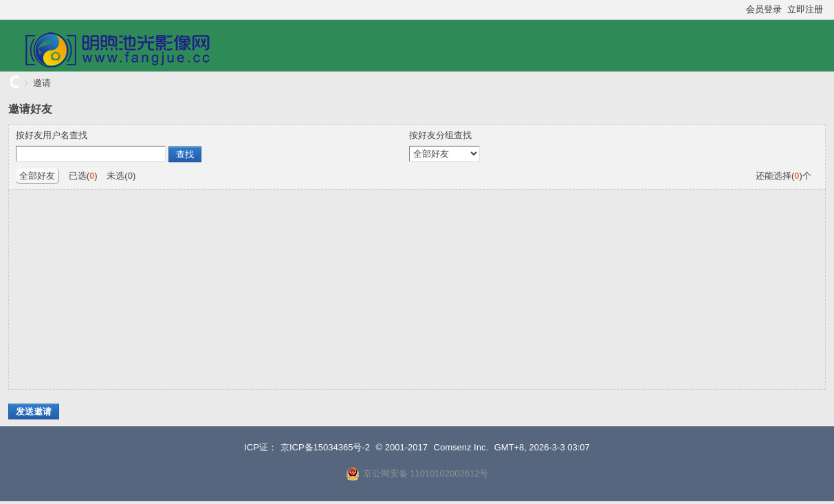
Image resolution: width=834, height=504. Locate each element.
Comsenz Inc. (461, 447)
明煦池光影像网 (14, 83)
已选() (83, 176)
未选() (121, 176)
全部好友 (37, 176)
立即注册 (805, 9)
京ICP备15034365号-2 (325, 447)
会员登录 (764, 9)
